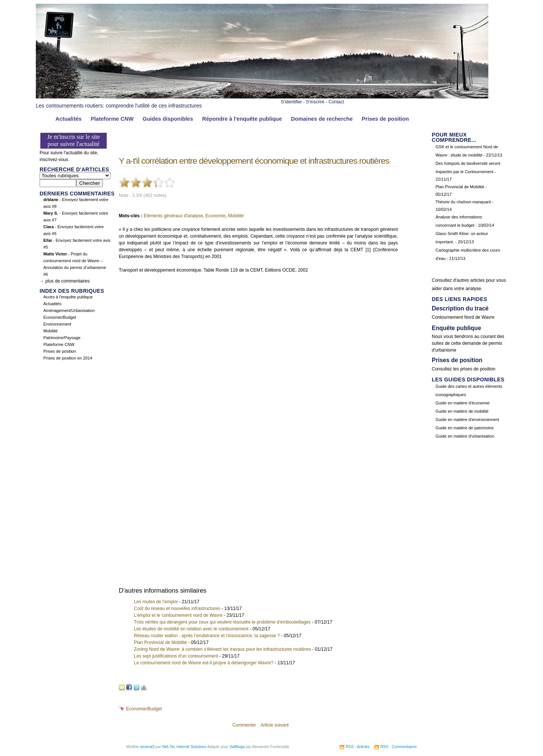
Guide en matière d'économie (462, 403)
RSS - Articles (358, 747)
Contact (336, 102)
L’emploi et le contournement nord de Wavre (178, 615)
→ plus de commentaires (65, 281)
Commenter (244, 725)
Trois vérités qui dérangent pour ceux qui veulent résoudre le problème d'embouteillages (222, 622)
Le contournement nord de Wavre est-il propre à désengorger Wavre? (204, 663)
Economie (216, 216)
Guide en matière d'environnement (467, 419)
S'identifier (291, 102)
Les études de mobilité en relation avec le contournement (191, 629)
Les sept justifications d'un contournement (176, 656)
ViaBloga (237, 747)
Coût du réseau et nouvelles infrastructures (177, 608)
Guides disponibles (168, 119)
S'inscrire (315, 102)
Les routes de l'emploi (156, 602)
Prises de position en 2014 (68, 358)
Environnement (57, 324)
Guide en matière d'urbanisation (465, 436)
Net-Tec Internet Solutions (184, 747)
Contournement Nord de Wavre (463, 317)
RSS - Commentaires (399, 747)
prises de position (478, 369)
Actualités (68, 119)
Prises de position (385, 119)
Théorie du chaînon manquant (463, 202)
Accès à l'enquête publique (68, 297)
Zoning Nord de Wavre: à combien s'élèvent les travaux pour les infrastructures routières (222, 649)
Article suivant (275, 725)
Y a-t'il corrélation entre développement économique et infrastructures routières (254, 161)
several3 (147, 747)
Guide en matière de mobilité (462, 411)
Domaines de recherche (322, 119)
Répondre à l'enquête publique (242, 119)
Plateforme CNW (112, 119)
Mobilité (51, 331)
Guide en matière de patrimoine (465, 428)
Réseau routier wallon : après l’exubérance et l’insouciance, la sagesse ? (207, 636)
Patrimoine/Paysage (62, 338)
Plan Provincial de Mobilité (160, 642)
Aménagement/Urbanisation (69, 310)
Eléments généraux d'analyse (173, 216)
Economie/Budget (60, 317)
